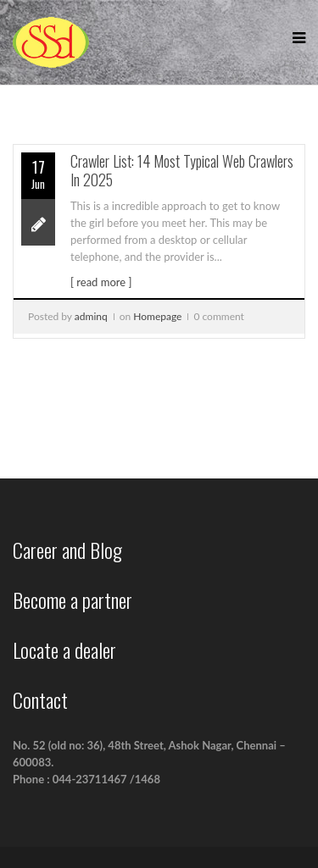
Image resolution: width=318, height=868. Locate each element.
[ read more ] (101, 282)
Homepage (157, 316)
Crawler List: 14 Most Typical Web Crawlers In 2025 (182, 170)
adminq (91, 316)
